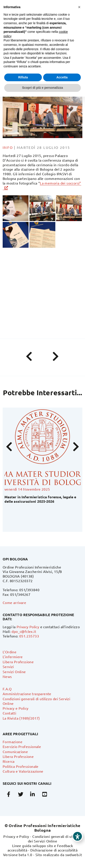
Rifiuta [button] (23, 77)
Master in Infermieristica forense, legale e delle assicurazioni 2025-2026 (40, 499)
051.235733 (29, 636)
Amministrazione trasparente (27, 694)
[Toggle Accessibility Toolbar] (77, 836)
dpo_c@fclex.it (24, 631)
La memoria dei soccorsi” (61, 183)
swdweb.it (74, 855)
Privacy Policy (28, 627)
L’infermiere (13, 657)
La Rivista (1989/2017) (21, 718)
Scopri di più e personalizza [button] (42, 88)
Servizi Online (14, 672)
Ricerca (9, 761)
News (7, 676)
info (8, 147)
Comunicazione (15, 752)
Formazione (13, 742)
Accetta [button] (62, 77)
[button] (79, 7)
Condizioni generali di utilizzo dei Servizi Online (55, 839)
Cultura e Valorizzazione (23, 771)
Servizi (8, 667)
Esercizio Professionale (22, 746)
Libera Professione (18, 662)
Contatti (9, 713)
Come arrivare (14, 602)
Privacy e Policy (15, 708)
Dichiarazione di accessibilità (54, 850)
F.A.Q (7, 689)
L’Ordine (10, 652)
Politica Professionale (21, 766)
